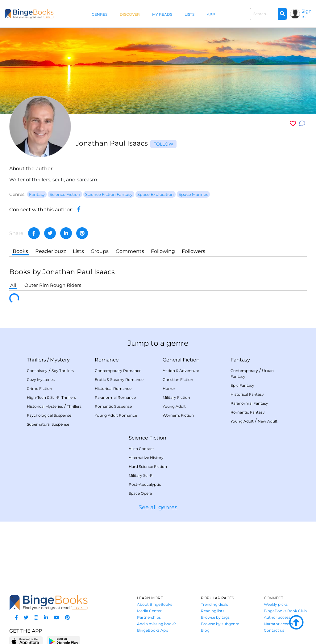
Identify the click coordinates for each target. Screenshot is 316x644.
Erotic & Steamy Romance (119, 380)
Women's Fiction (178, 415)
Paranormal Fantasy (249, 403)
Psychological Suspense (49, 415)
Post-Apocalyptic (145, 484)
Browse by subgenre (220, 624)
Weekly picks (276, 604)
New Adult (268, 421)
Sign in (306, 14)
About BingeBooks (155, 604)
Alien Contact (141, 449)
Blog (205, 630)
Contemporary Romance (118, 371)
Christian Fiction (178, 380)
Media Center (149, 611)
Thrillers (36, 360)
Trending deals (214, 604)
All (13, 285)
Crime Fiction (39, 388)
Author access (277, 617)
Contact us (274, 630)
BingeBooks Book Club (285, 611)
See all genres (158, 507)
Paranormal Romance (115, 397)
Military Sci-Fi (141, 475)
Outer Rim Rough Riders (53, 285)
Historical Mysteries (45, 406)
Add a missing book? (156, 624)
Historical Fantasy (247, 394)
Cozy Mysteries (41, 380)
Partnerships (149, 617)
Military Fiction (176, 397)
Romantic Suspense (113, 406)
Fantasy (240, 360)
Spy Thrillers (63, 371)
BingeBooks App (153, 630)
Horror (169, 388)
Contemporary (244, 371)
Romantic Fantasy (248, 412)
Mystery (60, 360)
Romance (107, 360)
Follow (163, 144)
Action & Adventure (181, 371)
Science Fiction (148, 438)
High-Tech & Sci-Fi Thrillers (51, 397)
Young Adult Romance (116, 415)
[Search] (282, 14)
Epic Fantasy (242, 385)
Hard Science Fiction (148, 466)
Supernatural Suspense (48, 424)
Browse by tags (215, 617)
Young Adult (174, 406)
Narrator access (278, 624)
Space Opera (140, 493)
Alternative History (146, 458)
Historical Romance (113, 388)
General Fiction (181, 360)
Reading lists (213, 611)
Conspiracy (37, 371)
